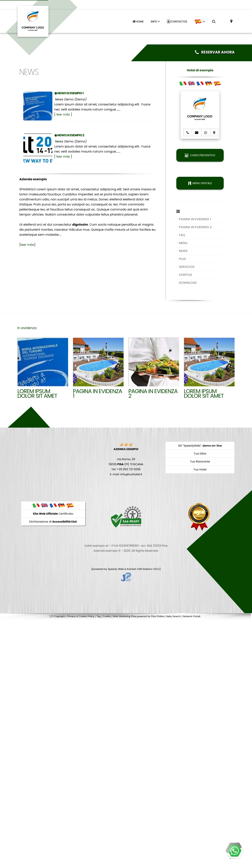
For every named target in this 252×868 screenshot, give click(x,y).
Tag (99, 616)
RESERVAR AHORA (215, 52)
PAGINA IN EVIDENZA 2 (195, 227)
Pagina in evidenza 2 (153, 393)
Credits (107, 616)
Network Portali (191, 616)
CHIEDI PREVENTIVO (200, 155)
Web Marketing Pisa (125, 616)
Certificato (53, 514)
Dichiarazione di (53, 522)
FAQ (182, 235)
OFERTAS (185, 275)
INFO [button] (155, 21)
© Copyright (58, 616)
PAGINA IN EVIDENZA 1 (195, 219)
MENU (183, 243)
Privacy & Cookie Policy (81, 616)
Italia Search (173, 616)
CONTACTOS (177, 21)
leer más (63, 114)
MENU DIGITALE (200, 183)
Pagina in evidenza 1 (98, 393)
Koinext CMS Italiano (140, 569)
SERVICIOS (187, 267)
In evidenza (27, 328)
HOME (138, 21)
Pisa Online (158, 616)
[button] (200, 21)
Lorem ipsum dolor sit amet (204, 393)
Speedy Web (116, 569)
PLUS (182, 259)
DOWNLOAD (188, 283)
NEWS (183, 251)
